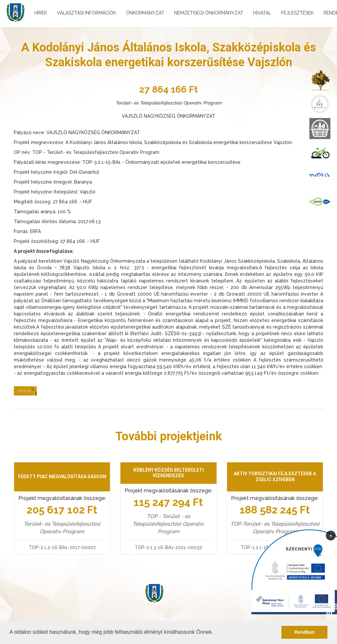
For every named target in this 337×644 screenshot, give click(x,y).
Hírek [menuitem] (41, 13)
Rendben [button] (304, 632)
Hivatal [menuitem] (262, 13)
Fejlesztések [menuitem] (297, 13)
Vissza (24, 391)
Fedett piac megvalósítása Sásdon (62, 477)
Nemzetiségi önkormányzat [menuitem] (209, 13)
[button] (216, 633)
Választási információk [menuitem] (87, 13)
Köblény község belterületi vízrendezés (168, 473)
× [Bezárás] (331, 535)
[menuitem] (320, 80)
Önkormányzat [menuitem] (145, 13)
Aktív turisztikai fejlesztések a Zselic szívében (275, 477)
